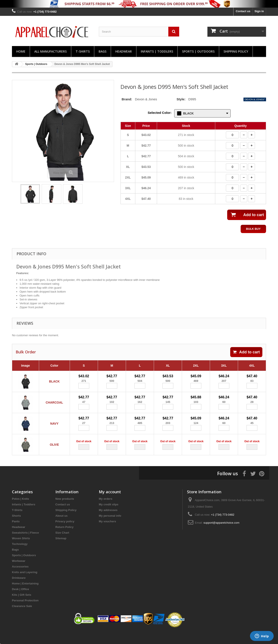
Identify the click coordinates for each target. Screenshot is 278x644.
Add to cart (246, 352)
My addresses (108, 522)
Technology (20, 556)
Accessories (20, 579)
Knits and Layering (25, 584)
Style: (181, 99)
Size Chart (62, 545)
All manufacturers (50, 51)
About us (61, 528)
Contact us (243, 11)
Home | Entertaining (25, 596)
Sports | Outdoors (198, 51)
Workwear (19, 573)
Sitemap (61, 550)
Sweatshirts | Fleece (25, 545)
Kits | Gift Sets (22, 607)
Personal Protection (25, 613)
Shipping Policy (236, 51)
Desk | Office (21, 601)
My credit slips (109, 517)
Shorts (16, 528)
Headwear (124, 51)
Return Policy (65, 539)
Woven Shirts (21, 550)
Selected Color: (160, 113)
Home (21, 51)
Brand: (127, 99)
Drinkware (19, 590)
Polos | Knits (21, 511)
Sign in (259, 11)
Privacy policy (65, 534)
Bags (103, 51)
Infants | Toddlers (157, 51)
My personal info (110, 528)
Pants (16, 534)
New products (65, 511)
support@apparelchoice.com (222, 535)
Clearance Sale (22, 618)
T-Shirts (83, 51)
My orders (106, 511)
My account (110, 504)
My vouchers (107, 534)
